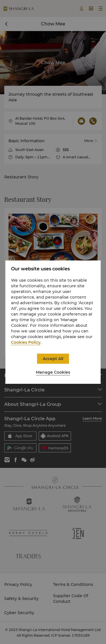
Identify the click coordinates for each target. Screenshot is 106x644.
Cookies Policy (26, 342)
